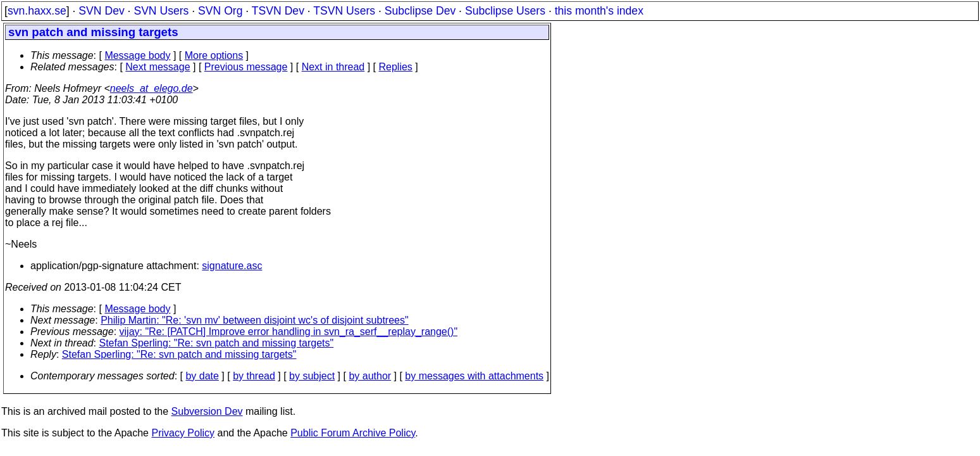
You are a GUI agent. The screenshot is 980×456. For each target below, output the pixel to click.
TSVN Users (344, 11)
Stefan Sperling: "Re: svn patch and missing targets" (217, 343)
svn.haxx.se (37, 11)
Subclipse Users (505, 11)
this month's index (599, 11)
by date (202, 376)
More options (214, 55)
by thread (254, 376)
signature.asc (232, 266)
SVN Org (220, 11)
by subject (312, 376)
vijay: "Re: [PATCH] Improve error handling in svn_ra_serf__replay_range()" (289, 332)
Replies (396, 67)
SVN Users (161, 11)
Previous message (246, 67)
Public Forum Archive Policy (353, 433)
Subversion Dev (207, 411)
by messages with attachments (474, 376)
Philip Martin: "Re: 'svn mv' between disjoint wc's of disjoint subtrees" (255, 320)
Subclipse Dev (420, 11)
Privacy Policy (183, 433)
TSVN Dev (278, 11)
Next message (158, 67)
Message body (137, 55)
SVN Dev (101, 11)
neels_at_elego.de (152, 88)
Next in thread (333, 67)
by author (370, 376)
